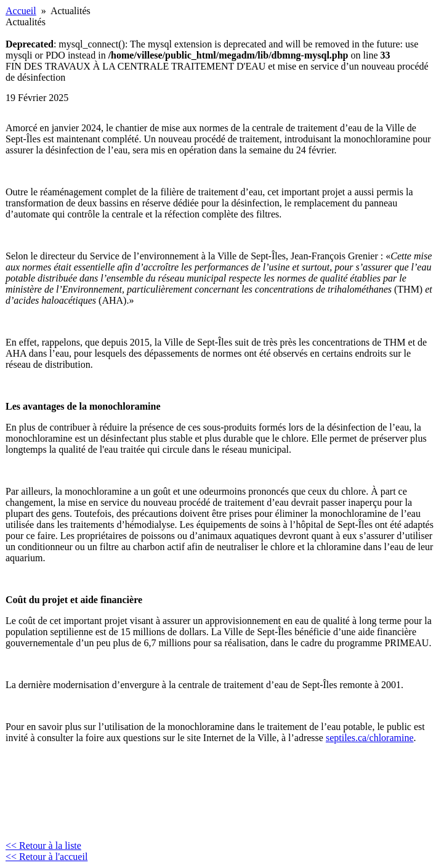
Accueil (21, 11)
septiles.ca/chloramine (370, 738)
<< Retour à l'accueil (46, 857)
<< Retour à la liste (43, 846)
